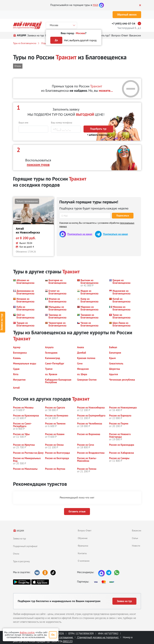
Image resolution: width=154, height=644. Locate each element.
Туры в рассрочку (21, 561)
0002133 (68, 641)
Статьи (135, 538)
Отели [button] (18, 66)
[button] (27, 283)
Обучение (83, 538)
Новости (136, 546)
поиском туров (38, 165)
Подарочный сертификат (25, 546)
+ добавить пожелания (98, 135)
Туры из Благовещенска (25, 43)
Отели (16, 554)
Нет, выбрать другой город (80, 40)
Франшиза (83, 546)
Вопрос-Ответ (85, 530)
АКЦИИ (19, 531)
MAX (96, 5)
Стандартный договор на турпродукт (98, 637)
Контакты (82, 553)
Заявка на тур (19, 538)
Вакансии (137, 530)
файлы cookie (27, 632)
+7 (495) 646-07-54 (123, 24)
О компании (84, 561)
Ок (53, 635)
